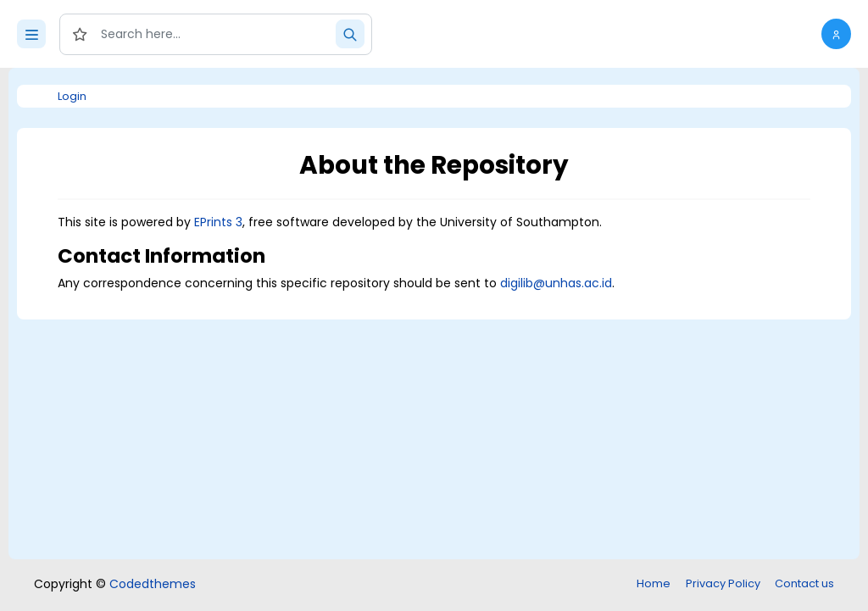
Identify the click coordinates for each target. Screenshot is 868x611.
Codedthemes (153, 584)
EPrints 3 (218, 222)
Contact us (804, 583)
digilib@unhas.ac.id (556, 283)
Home (654, 583)
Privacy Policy (723, 583)
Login (72, 96)
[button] (836, 34)
